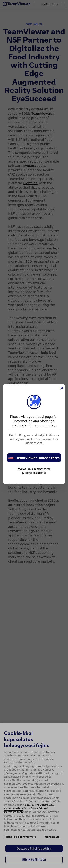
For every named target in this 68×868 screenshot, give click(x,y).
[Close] (61, 388)
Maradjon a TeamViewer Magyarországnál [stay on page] (34, 471)
